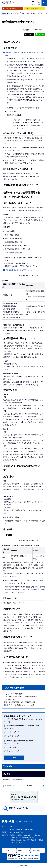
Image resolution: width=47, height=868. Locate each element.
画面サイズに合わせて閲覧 (29, 275)
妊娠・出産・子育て (39, 13)
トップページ (15, 13)
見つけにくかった (13, 751)
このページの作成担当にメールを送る (21, 705)
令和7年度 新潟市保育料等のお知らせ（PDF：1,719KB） (24, 54)
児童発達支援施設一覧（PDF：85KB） (19, 270)
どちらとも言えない (14, 732)
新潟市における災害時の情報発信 (14, 780)
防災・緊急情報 (11, 8)
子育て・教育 (26, 13)
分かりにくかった (13, 736)
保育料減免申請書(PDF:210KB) (34, 590)
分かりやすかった (13, 728)
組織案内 (21, 850)
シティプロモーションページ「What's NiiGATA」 (19, 786)
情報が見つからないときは (18, 808)
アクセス (6, 850)
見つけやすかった (13, 744)
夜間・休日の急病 (32, 8)
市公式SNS (36, 850)
